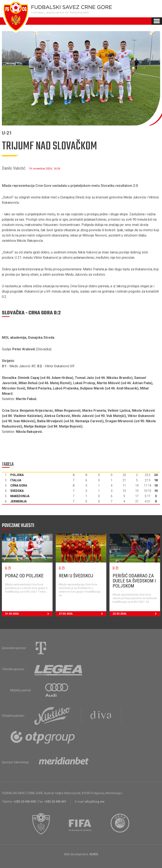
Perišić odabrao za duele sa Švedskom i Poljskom (134, 581)
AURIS (94, 854)
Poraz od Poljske (24, 576)
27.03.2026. (83, 614)
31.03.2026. (29, 614)
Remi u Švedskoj (76, 576)
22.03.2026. (136, 614)
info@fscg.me (94, 802)
